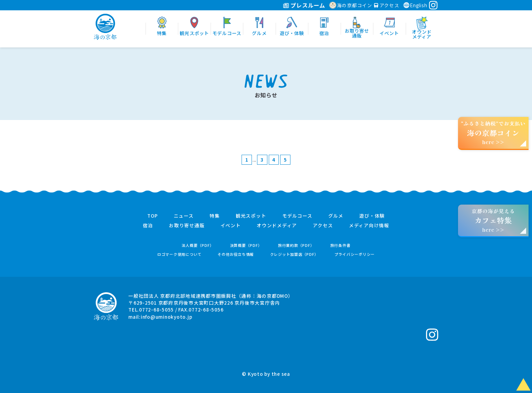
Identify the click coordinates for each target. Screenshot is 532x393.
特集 (215, 216)
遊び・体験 (372, 216)
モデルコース (297, 216)
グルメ (336, 216)
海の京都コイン (351, 5)
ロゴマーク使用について (179, 254)
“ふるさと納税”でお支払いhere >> (493, 133)
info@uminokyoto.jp (167, 317)
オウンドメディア (277, 226)
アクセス (387, 5)
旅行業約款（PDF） (296, 245)
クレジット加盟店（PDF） (294, 254)
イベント (231, 226)
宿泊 (148, 226)
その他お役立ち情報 (236, 254)
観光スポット (251, 216)
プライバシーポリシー (355, 254)
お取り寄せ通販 (187, 226)
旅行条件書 (341, 245)
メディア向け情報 (369, 226)
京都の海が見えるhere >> (493, 220)
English (415, 5)
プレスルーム (304, 5)
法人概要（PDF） (198, 245)
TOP (152, 216)
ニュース (184, 216)
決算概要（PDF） (246, 245)
